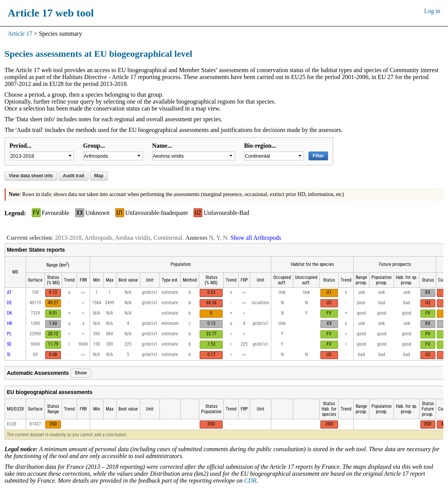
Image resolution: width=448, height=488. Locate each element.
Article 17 (20, 34)
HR (9, 323)
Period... (21, 146)
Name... (162, 146)
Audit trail (74, 176)
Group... (94, 146)
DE (9, 303)
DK (10, 313)
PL (9, 334)
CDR (250, 481)
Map (99, 176)
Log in (432, 11)
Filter (318, 156)
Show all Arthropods (256, 238)
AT (9, 292)
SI (9, 354)
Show (81, 373)
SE (9, 344)
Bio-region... (260, 146)
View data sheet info (31, 176)
